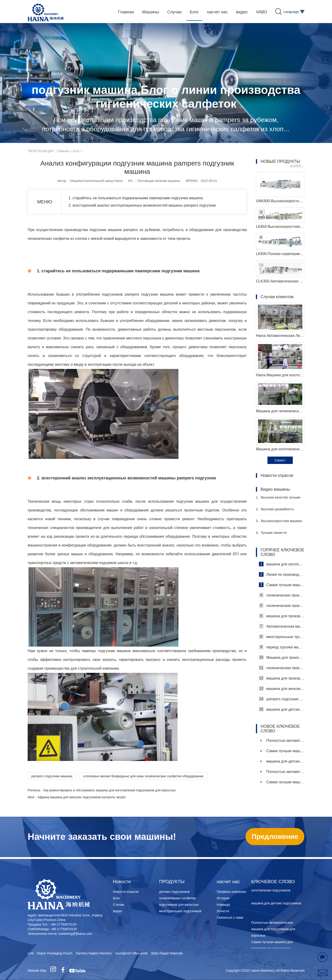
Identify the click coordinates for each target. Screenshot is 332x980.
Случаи (119, 905)
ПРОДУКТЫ (172, 882)
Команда (223, 905)
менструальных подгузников (180, 911)
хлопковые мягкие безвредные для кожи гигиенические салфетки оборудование (143, 776)
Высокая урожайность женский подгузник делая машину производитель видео (278, 511)
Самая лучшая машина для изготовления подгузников (282, 751)
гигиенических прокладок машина (282, 595)
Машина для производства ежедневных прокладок (282, 657)
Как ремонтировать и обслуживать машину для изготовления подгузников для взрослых (110, 790)
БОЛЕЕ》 (297, 166)
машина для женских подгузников (282, 689)
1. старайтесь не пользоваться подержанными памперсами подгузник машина (136, 198)
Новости (122, 882)
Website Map (37, 971)
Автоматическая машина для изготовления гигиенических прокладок (282, 626)
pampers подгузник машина (52, 776)
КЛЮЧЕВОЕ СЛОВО (273, 882)
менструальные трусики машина (282, 637)
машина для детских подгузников (282, 709)
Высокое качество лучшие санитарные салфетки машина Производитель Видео (279, 499)
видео (117, 911)
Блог (76, 151)
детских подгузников (174, 892)
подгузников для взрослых (179, 905)
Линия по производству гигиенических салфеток (282, 574)
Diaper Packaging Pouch (55, 953)
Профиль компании (231, 892)
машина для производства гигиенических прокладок (282, 616)
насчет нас (228, 882)
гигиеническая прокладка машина (282, 668)
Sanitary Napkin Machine (94, 953)
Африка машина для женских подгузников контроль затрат (82, 797)
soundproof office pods (131, 953)
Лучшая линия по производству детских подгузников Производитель (277, 535)
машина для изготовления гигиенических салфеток (282, 564)
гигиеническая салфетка (177, 898)
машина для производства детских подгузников (282, 678)
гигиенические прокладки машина (282, 606)
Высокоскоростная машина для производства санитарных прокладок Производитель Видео (279, 523)
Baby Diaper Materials (167, 953)
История (223, 898)
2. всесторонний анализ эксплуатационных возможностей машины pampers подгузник (142, 205)
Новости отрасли (126, 892)
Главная (63, 151)
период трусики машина (282, 647)
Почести (223, 911)
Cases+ (280, 460)
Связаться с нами (230, 918)
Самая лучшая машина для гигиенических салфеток (282, 585)
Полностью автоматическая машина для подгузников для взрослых (282, 741)
